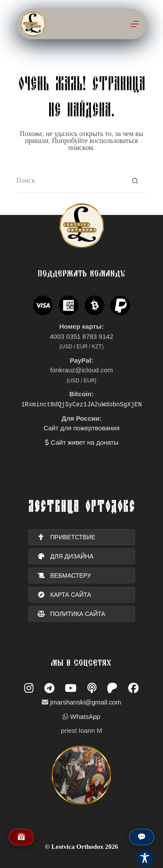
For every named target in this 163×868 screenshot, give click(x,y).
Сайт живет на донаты (85, 442)
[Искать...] (70, 181)
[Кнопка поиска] (135, 181)
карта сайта (64, 595)
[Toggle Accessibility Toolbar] (145, 858)
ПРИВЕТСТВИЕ (67, 537)
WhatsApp (85, 717)
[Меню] (135, 24)
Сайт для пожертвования (81, 428)
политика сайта (72, 614)
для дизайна (66, 556)
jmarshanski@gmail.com (86, 702)
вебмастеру (64, 575)
